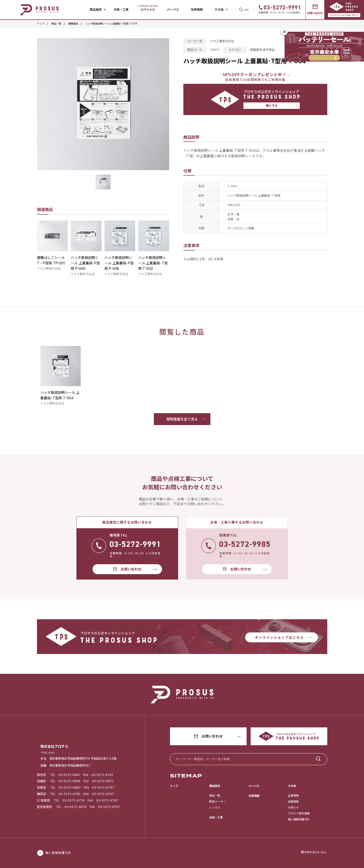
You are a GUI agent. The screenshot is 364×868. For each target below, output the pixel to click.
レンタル (215, 807)
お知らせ (293, 807)
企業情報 (293, 796)
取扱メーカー (217, 802)
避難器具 (256, 50)
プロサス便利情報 (299, 813)
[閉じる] (285, 32)
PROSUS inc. (316, 852)
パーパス (173, 10)
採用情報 (197, 10)
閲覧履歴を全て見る (182, 419)
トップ (174, 786)
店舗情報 (293, 802)
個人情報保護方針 (299, 819)
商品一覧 (215, 796)
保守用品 (269, 50)
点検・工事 (121, 10)
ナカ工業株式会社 (49, 268)
